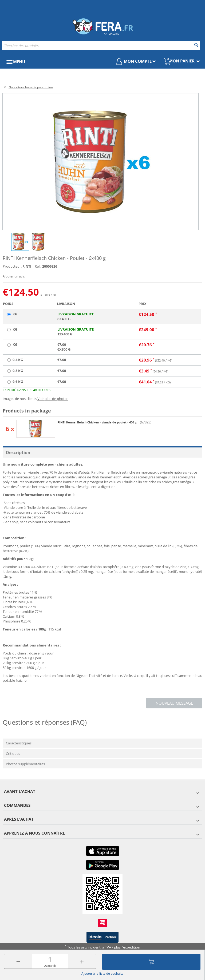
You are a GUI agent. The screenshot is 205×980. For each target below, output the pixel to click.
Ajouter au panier (151, 962)
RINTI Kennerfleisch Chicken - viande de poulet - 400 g (97, 422)
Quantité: (50, 966)
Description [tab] (18, 453)
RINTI (27, 266)
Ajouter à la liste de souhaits (102, 973)
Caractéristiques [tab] (19, 743)
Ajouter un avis (14, 276)
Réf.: (38, 266)
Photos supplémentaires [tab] (25, 764)
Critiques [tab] (13, 753)
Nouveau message (174, 703)
